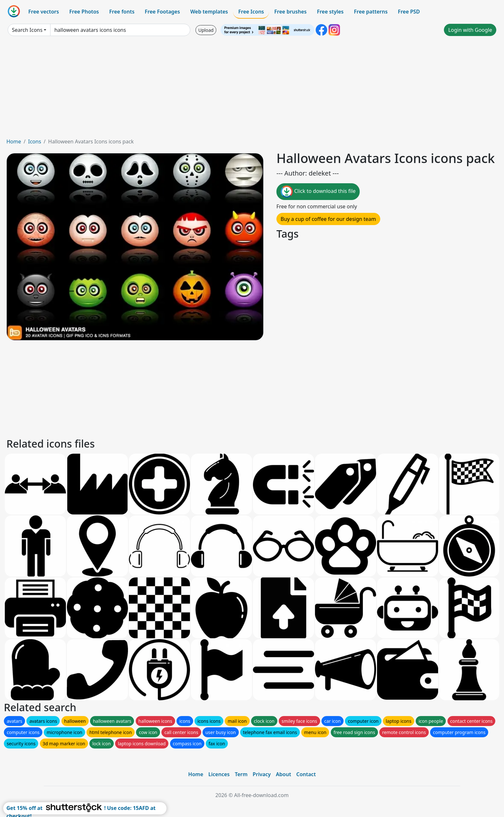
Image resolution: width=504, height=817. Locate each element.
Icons (34, 141)
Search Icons (27, 30)
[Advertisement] (252, 89)
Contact (306, 774)
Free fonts (122, 12)
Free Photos (84, 12)
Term (241, 774)
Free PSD (409, 12)
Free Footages (162, 12)
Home (14, 141)
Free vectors (44, 12)
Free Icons (251, 12)
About (283, 774)
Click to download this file (318, 192)
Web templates (209, 12)
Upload (206, 30)
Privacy (262, 774)
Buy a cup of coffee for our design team (328, 219)
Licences (219, 774)
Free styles (330, 12)
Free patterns (371, 12)
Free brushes (290, 12)
